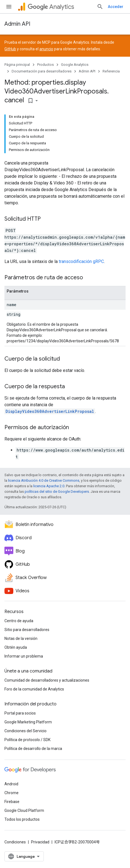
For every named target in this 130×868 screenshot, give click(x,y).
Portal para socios (20, 713)
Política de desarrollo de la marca (33, 749)
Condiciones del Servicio (26, 731)
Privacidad (40, 842)
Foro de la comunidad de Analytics (34, 689)
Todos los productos (22, 819)
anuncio (46, 49)
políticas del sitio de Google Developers (57, 492)
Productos (45, 65)
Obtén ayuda (16, 647)
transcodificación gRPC (81, 261)
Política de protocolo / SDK (27, 740)
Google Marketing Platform (28, 722)
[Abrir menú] (9, 7)
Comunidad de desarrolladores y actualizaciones (47, 680)
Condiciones (15, 842)
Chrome (12, 793)
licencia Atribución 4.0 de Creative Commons (44, 480)
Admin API (17, 24)
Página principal (17, 65)
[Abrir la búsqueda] (100, 7)
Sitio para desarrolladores (27, 630)
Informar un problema (24, 656)
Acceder (116, 7)
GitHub (10, 49)
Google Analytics (75, 65)
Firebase (12, 802)
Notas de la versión (21, 638)
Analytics (51, 7)
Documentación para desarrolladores (42, 71)
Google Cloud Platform (24, 810)
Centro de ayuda (19, 621)
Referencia (111, 71)
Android (11, 784)
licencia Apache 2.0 (49, 486)
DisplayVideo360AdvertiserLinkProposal (50, 411)
